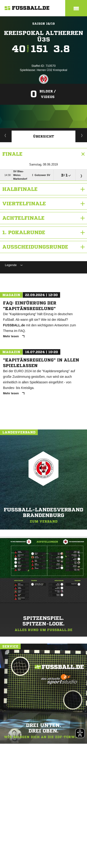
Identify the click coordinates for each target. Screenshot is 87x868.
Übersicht (43, 136)
